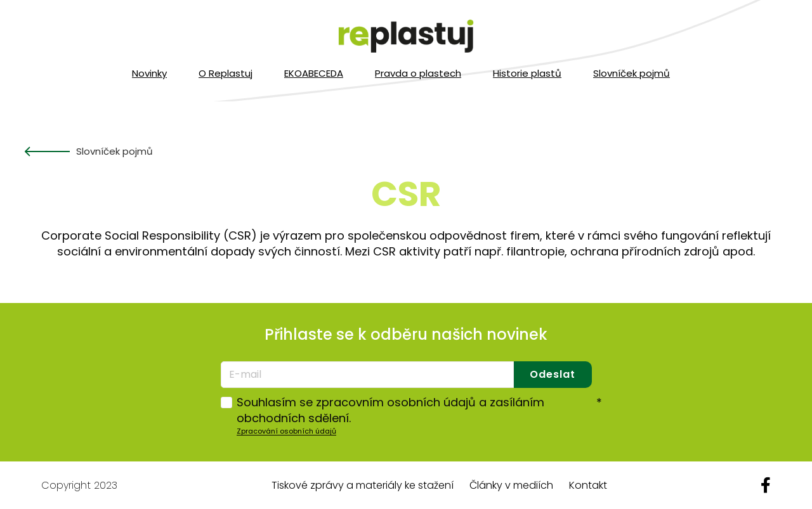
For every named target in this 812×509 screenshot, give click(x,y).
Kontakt (588, 485)
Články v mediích (511, 485)
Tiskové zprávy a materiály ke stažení (363, 485)
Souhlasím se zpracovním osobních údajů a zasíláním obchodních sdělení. (419, 410)
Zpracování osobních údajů (286, 431)
